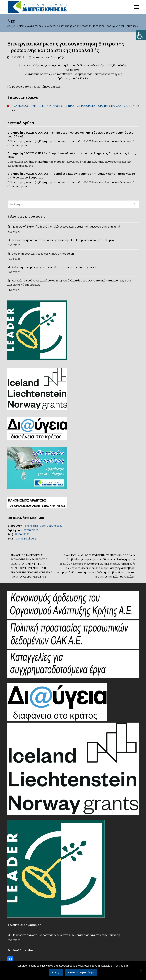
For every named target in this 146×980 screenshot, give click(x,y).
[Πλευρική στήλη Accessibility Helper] (141, 35)
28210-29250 (22, 534)
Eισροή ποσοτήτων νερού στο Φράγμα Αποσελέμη (43, 254)
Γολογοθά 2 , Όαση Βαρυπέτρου (43, 526)
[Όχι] (141, 970)
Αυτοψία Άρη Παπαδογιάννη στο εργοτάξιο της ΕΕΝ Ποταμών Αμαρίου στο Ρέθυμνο (63, 240)
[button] (137, 7)
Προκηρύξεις (58, 57)
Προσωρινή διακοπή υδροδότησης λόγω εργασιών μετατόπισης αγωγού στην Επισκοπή (66, 227)
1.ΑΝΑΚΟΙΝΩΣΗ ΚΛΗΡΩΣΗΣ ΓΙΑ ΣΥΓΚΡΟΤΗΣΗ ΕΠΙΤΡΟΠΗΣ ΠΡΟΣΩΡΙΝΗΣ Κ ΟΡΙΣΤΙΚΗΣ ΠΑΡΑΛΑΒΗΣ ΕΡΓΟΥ (73, 106)
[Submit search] (135, 204)
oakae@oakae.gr (26, 538)
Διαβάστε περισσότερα (81, 972)
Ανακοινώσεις (41, 57)
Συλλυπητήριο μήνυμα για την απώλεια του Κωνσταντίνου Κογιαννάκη (55, 267)
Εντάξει (56, 972)
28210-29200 (31, 530)
